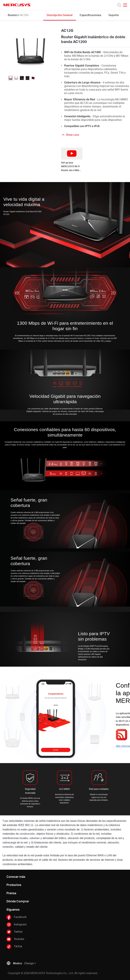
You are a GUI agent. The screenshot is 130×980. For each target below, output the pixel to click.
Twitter (14, 932)
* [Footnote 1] (3, 821)
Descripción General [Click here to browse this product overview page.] (60, 15)
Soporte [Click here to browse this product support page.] (114, 15)
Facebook (16, 917)
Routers (13, 15)
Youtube (15, 939)
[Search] (119, 5)
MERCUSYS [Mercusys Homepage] (17, 5)
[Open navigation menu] (125, 5)
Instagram (16, 925)
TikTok (14, 946)
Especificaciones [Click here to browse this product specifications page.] (90, 15)
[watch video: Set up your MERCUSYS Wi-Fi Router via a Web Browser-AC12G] (72, 154)
